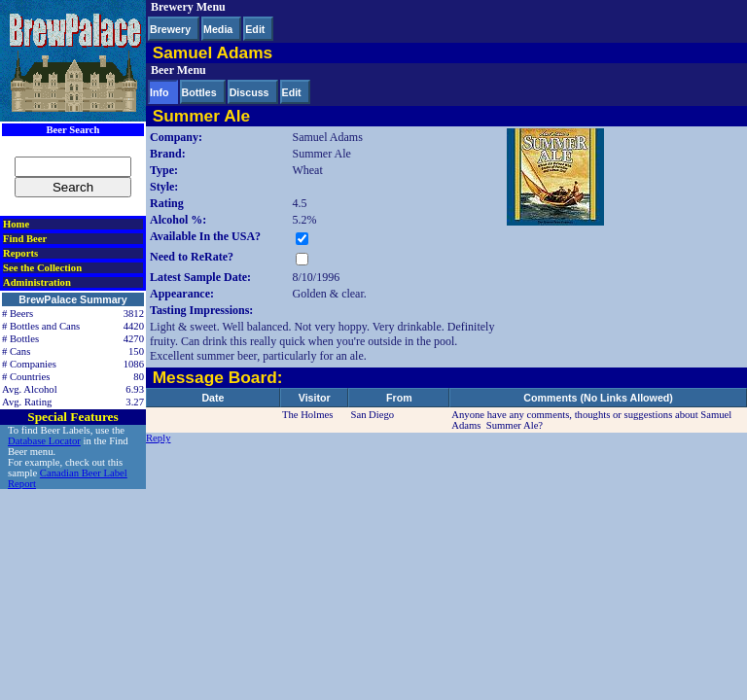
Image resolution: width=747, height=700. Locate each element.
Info (160, 92)
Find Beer (25, 239)
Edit (255, 29)
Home (16, 224)
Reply (158, 438)
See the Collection (42, 268)
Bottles (199, 92)
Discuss (249, 92)
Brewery (170, 29)
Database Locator (44, 441)
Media (218, 29)
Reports (20, 253)
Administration (37, 282)
